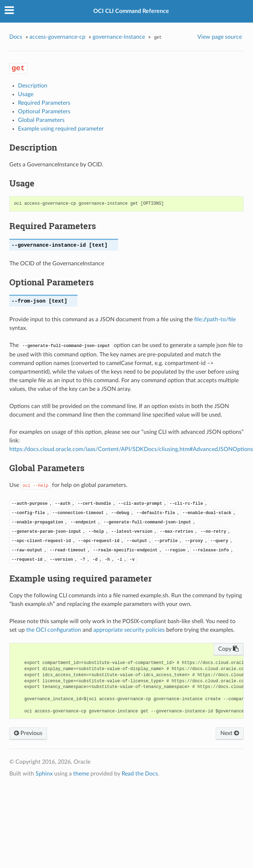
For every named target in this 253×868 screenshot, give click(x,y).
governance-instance (119, 37)
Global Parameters (41, 120)
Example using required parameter (61, 129)
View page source (220, 37)
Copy (228, 649)
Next (230, 733)
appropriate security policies (129, 630)
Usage (26, 94)
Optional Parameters (44, 112)
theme (81, 774)
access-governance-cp (57, 37)
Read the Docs (140, 774)
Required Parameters (44, 103)
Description (33, 86)
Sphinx (44, 774)
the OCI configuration (54, 630)
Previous (28, 733)
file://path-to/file (215, 319)
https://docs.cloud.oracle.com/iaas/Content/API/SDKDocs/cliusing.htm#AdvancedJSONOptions (131, 449)
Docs (16, 37)
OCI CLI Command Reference (131, 11)
